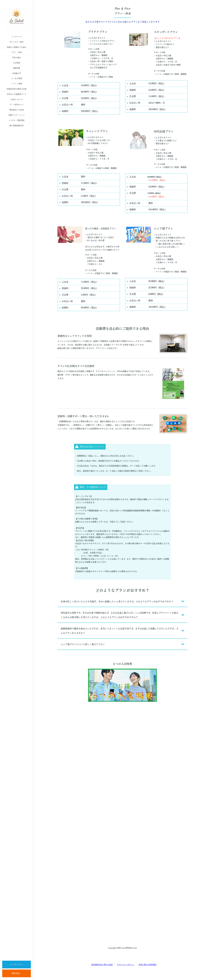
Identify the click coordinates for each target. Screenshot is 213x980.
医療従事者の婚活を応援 (17, 89)
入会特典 (17, 63)
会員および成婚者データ (17, 94)
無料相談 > (17, 973)
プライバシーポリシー (126, 965)
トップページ (17, 37)
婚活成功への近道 (17, 110)
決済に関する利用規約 (148, 965)
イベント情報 (17, 84)
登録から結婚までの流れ (17, 47)
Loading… (122, 822)
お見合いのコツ (17, 99)
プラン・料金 (17, 52)
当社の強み (17, 58)
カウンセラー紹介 (17, 42)
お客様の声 (17, 73)
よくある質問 (17, 78)
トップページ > (17, 965)
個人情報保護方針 (17, 126)
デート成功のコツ (17, 105)
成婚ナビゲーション (17, 115)
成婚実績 (17, 68)
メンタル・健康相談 (17, 120)
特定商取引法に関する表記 (102, 965)
